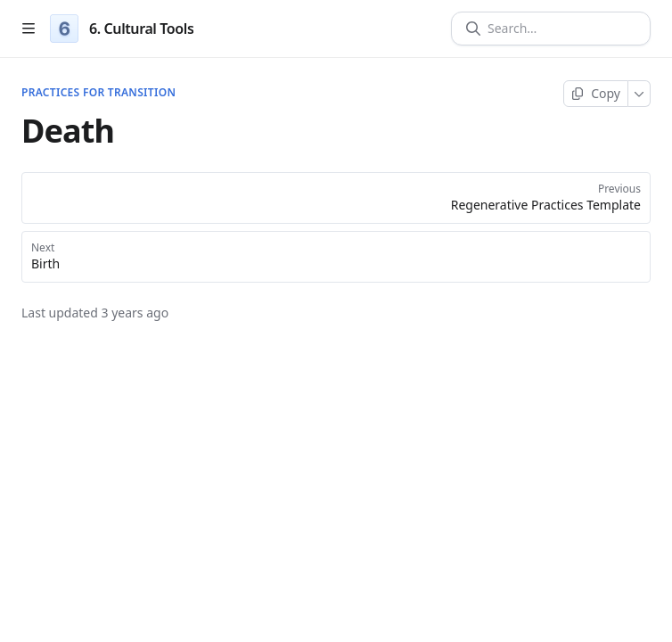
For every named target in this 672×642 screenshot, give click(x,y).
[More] (639, 94)
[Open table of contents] (29, 29)
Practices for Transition (98, 93)
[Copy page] (596, 94)
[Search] (558, 29)
